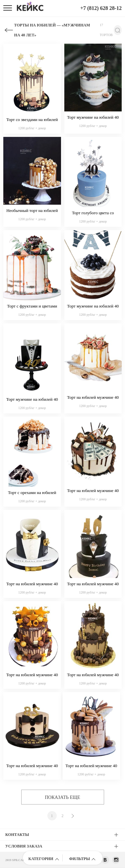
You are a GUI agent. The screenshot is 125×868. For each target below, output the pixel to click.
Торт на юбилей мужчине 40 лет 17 (32, 584)
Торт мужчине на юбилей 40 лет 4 (93, 307)
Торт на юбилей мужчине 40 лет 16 (93, 584)
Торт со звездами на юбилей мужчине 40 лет (32, 120)
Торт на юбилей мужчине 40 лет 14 (93, 675)
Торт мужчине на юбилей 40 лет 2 (93, 118)
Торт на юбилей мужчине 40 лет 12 (91, 766)
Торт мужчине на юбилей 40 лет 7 (32, 400)
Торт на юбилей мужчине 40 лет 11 (93, 491)
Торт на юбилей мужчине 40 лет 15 (32, 675)
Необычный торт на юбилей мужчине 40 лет (32, 211)
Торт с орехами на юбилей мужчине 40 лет (32, 493)
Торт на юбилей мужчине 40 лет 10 (32, 766)
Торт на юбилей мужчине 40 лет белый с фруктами (93, 398)
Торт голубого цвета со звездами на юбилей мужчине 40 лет (93, 213)
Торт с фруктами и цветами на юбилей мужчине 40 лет (32, 307)
